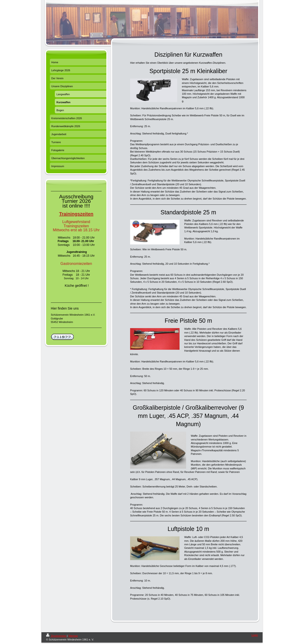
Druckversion (56, 636)
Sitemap (73, 636)
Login (255, 635)
